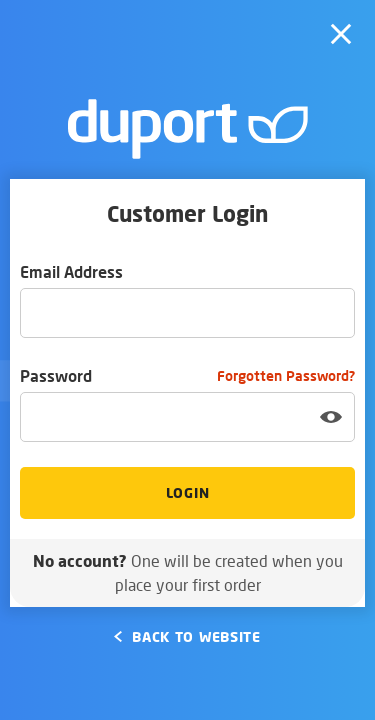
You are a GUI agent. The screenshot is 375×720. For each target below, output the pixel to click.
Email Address (71, 271)
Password (187, 376)
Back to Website (187, 636)
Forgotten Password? (286, 375)
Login (188, 492)
